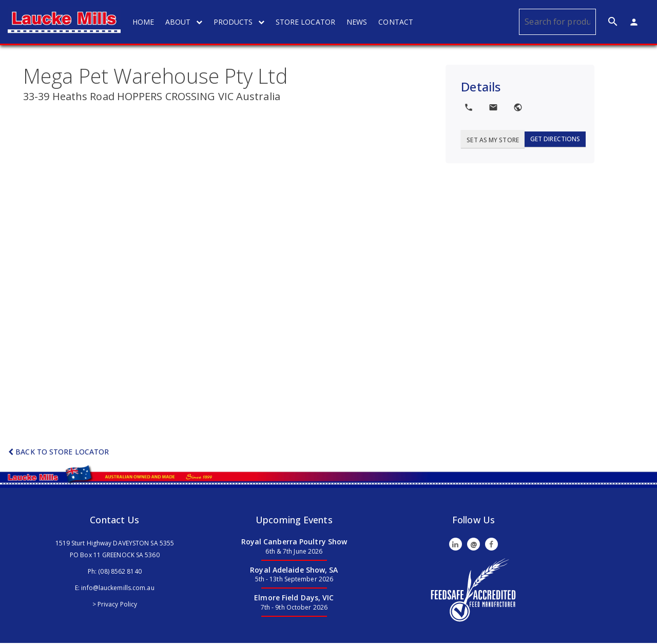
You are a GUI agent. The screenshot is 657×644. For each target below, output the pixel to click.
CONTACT (397, 22)
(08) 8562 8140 (120, 572)
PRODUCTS (240, 22)
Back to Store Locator (59, 453)
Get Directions (555, 139)
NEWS (358, 22)
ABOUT (185, 22)
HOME (144, 22)
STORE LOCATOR (306, 22)
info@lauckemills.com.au (118, 588)
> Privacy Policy (115, 605)
